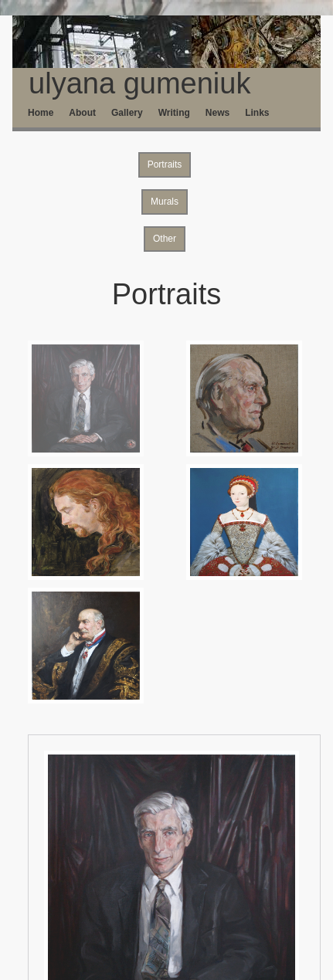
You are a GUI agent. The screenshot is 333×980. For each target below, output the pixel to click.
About (82, 113)
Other (165, 239)
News (217, 113)
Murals (165, 202)
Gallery (127, 113)
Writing (174, 113)
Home (41, 113)
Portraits (165, 164)
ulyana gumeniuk (131, 83)
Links (257, 113)
